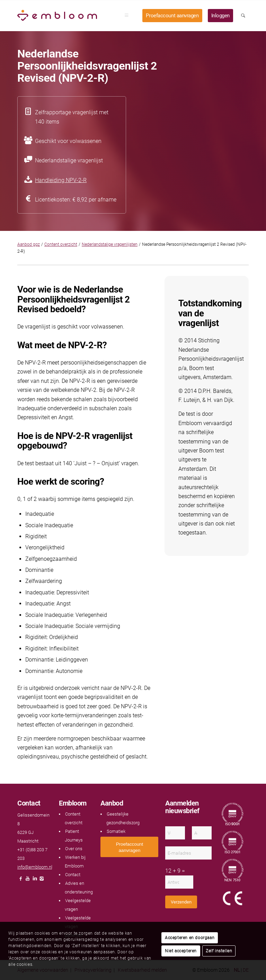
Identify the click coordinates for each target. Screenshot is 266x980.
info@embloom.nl (35, 867)
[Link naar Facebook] (21, 880)
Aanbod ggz (29, 244)
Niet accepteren (181, 951)
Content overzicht (61, 244)
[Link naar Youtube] (28, 880)
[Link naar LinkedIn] (35, 880)
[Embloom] (57, 16)
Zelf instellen (219, 951)
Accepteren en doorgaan (190, 938)
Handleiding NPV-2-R (61, 180)
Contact (73, 875)
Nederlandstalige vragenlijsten (110, 244)
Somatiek (116, 831)
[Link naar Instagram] (42, 880)
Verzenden (181, 902)
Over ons (74, 849)
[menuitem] (129, 16)
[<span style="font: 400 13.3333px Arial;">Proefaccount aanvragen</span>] (129, 847)
